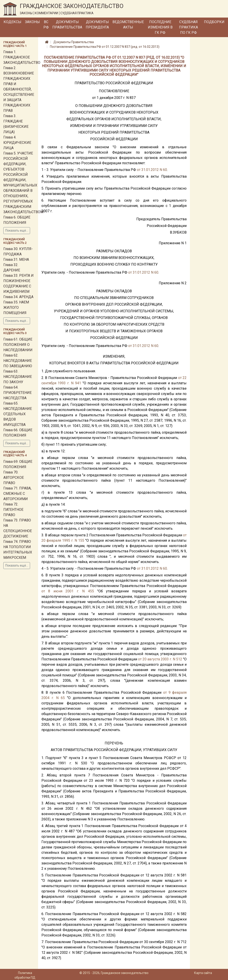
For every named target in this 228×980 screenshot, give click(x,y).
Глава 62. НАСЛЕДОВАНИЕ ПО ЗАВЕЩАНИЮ (18, 361)
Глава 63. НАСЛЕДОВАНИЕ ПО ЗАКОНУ (18, 377)
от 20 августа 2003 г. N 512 (160, 659)
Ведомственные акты (128, 25)
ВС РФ (46, 25)
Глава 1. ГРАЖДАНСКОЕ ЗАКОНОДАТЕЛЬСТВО (22, 57)
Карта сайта (203, 973)
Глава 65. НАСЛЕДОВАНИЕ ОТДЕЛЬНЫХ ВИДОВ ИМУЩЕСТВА (18, 414)
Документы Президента (97, 25)
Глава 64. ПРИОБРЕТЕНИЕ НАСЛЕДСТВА (17, 393)
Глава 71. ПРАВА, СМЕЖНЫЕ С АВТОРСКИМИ (17, 494)
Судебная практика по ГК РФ (188, 27)
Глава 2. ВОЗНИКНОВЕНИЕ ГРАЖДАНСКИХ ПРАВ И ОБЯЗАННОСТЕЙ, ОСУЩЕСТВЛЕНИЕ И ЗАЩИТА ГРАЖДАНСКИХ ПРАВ (19, 89)
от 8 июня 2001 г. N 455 (68, 591)
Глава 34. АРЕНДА (18, 297)
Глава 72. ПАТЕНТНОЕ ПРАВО (13, 510)
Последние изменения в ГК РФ (160, 27)
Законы (32, 22)
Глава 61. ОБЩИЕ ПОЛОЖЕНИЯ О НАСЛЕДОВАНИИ (18, 345)
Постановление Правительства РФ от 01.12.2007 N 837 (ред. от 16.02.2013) (105, 47)
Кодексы (12, 22)
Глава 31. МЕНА (16, 260)
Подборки (214, 22)
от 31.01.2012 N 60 (152, 170)
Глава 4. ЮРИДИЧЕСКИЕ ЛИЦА (17, 143)
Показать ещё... (17, 230)
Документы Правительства (67, 25)
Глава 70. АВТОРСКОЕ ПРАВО (14, 478)
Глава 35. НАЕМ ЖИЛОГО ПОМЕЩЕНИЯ (16, 308)
